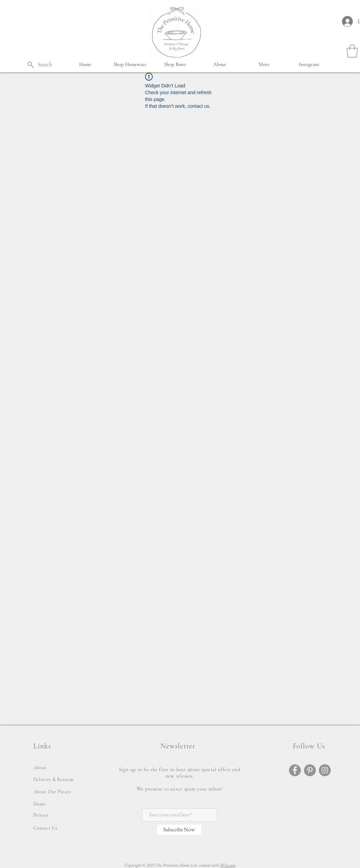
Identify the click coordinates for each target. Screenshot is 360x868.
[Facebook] (295, 770)
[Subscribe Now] (179, 830)
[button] (130, 64)
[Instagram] (325, 770)
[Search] (39, 65)
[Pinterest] (310, 770)
